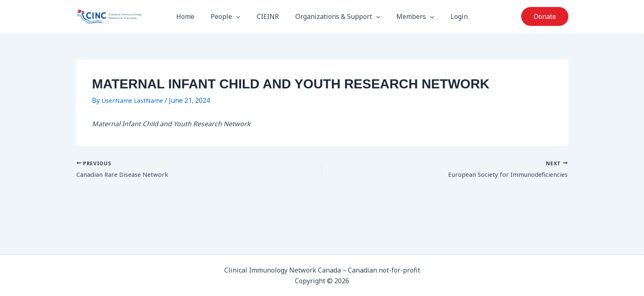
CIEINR (269, 18)
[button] (241, 18)
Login (451, 18)
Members (410, 18)
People (230, 18)
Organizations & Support (336, 18)
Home (193, 18)
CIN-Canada (161, 18)
